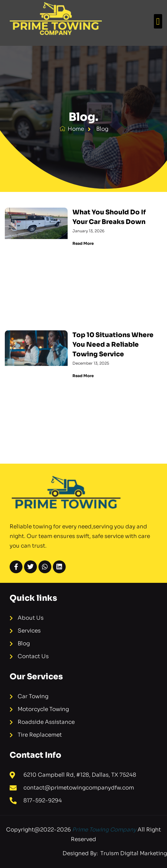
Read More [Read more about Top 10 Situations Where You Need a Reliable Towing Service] (83, 376)
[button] (158, 21)
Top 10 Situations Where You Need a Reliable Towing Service (113, 345)
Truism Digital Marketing (133, 853)
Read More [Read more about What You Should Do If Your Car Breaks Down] (83, 243)
